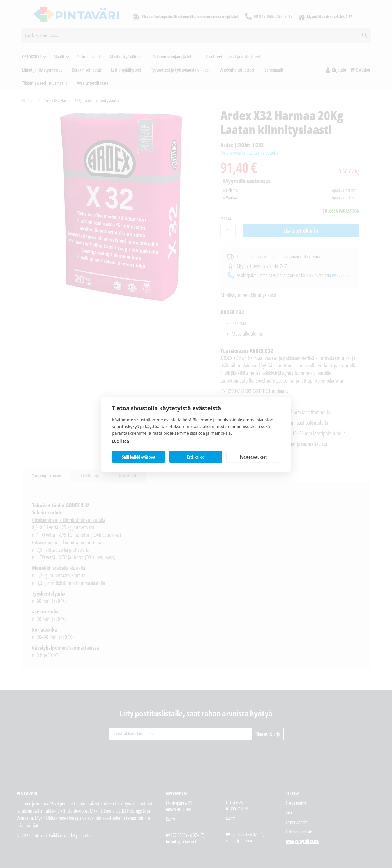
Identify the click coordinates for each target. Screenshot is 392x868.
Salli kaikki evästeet (139, 457)
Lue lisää (120, 441)
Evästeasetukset (253, 457)
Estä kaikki (196, 457)
